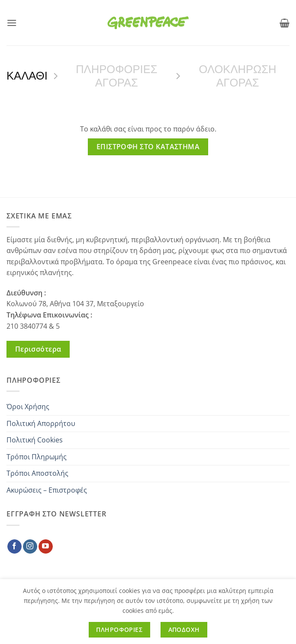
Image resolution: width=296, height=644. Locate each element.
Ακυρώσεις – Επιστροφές (47, 490)
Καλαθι (27, 76)
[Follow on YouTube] (46, 547)
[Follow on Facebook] (14, 547)
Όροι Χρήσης (28, 407)
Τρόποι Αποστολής (37, 473)
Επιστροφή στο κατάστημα (148, 147)
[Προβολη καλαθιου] (285, 23)
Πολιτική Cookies (35, 440)
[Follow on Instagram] (30, 547)
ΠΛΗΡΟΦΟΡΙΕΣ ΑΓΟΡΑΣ (116, 76)
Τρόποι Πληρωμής (37, 457)
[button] (12, 23)
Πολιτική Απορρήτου (41, 423)
